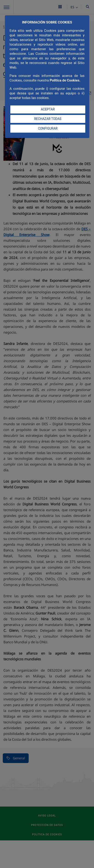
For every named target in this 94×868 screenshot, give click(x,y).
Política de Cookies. (65, 80)
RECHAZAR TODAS (48, 119)
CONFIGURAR (48, 128)
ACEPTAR (48, 109)
